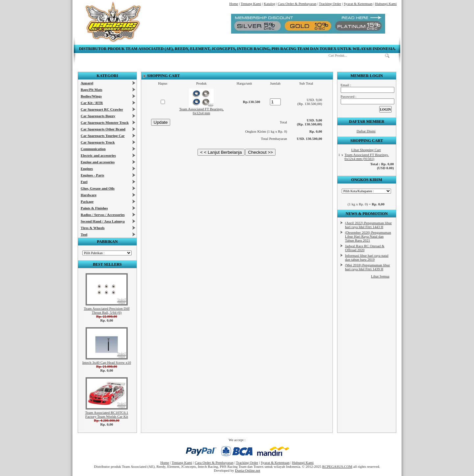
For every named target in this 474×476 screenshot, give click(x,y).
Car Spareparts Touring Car (103, 136)
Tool (84, 234)
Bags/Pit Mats (92, 90)
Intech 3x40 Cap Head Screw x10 (107, 362)
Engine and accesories (98, 162)
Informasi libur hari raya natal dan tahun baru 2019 (367, 257)
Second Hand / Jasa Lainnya (103, 221)
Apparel (87, 83)
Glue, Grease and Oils (98, 188)
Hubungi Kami (386, 4)
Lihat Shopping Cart (366, 150)
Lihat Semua (380, 276)
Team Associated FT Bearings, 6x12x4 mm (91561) (367, 157)
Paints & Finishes (94, 208)
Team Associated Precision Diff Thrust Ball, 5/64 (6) (106, 310)
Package (87, 201)
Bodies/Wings (91, 96)
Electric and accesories (98, 155)
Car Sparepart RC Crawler (102, 109)
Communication (93, 149)
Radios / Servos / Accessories (103, 215)
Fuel (84, 182)
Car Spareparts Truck (98, 142)
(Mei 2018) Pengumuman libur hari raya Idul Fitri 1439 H (368, 267)
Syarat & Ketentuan (358, 4)
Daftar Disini (366, 131)
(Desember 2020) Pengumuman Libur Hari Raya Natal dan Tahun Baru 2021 (368, 236)
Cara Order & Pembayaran (297, 4)
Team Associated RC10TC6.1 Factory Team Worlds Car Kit (107, 414)
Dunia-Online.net (248, 470)
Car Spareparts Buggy (98, 116)
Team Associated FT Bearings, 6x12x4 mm (202, 111)
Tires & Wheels (93, 228)
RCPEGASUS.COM (337, 466)
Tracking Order (330, 4)
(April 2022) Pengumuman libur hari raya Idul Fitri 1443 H (368, 225)
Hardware (89, 195)
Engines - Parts (92, 175)
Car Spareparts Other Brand (103, 129)
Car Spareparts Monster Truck (105, 122)
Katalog (269, 4)
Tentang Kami (251, 4)
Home (234, 4)
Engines (87, 169)
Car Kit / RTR (92, 103)
